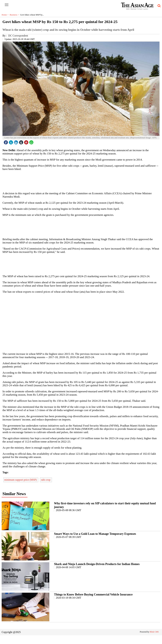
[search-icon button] (159, 6)
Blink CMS (154, 632)
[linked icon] (16, 142)
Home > (6, 15)
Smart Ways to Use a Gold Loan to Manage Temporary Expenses (95, 534)
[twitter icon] (11, 142)
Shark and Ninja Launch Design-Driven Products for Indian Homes (97, 564)
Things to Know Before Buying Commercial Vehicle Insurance (93, 594)
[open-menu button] (7, 5)
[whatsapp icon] (32, 142)
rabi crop (46, 480)
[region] (82, 181)
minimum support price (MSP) (21, 480)
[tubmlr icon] (22, 142)
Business (15, 15)
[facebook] (6, 142)
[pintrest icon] (27, 142)
